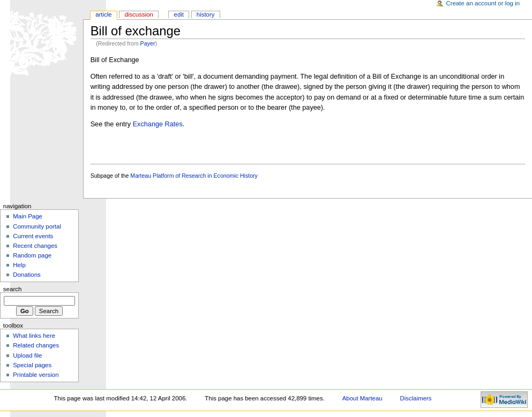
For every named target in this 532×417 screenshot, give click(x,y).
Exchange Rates (158, 124)
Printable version (36, 375)
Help (19, 265)
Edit (179, 14)
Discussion (138, 14)
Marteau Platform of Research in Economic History (194, 176)
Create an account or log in (483, 3)
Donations (27, 275)
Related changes (36, 345)
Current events (33, 236)
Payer (148, 43)
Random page (32, 255)
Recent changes (35, 246)
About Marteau (362, 398)
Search (13, 289)
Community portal (37, 226)
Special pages (32, 365)
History (206, 14)
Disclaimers (416, 398)
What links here (34, 336)
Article (104, 14)
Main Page (28, 216)
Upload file (27, 355)
